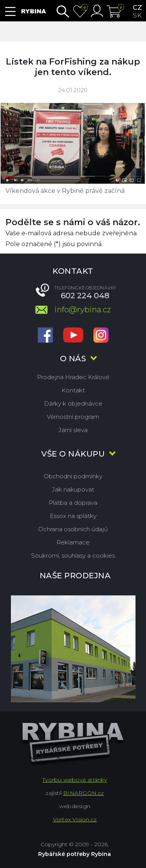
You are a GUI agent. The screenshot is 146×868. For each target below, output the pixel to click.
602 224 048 (85, 296)
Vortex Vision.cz (75, 819)
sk (137, 15)
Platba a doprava (73, 503)
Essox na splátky (73, 516)
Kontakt (73, 390)
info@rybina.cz (83, 310)
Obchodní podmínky (73, 476)
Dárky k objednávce (73, 403)
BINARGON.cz (83, 793)
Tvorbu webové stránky (75, 780)
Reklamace (73, 542)
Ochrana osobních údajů (73, 529)
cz (137, 7)
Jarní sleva (73, 430)
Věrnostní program (73, 417)
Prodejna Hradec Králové (73, 377)
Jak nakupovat (73, 489)
